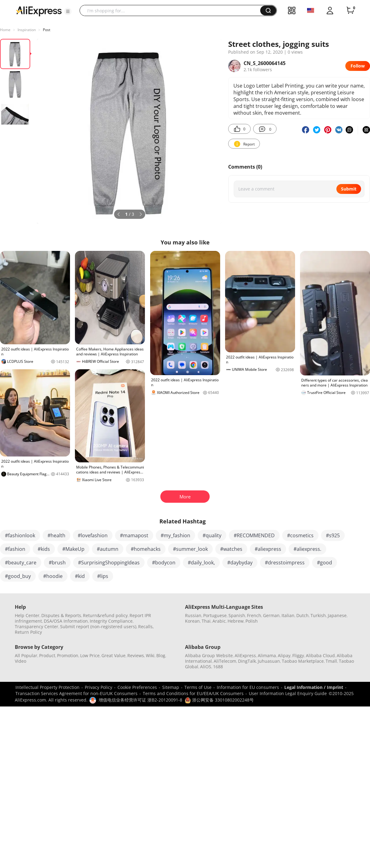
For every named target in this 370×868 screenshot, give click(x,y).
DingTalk (247, 661)
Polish (252, 621)
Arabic (219, 621)
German (271, 615)
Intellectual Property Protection (47, 687)
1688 (218, 667)
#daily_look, (201, 563)
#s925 (333, 535)
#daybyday (240, 563)
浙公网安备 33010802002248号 (219, 700)
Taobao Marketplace (303, 661)
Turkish (318, 615)
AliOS (206, 667)
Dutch (302, 615)
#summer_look (190, 549)
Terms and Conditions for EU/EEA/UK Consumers (193, 693)
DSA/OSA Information (66, 621)
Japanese (337, 615)
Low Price (90, 655)
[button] (68, 11)
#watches (231, 549)
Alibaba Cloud (320, 655)
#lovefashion (93, 535)
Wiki (150, 655)
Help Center (27, 615)
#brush (57, 563)
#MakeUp (73, 549)
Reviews (136, 655)
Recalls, (146, 626)
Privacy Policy (99, 687)
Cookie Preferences (137, 687)
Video (21, 661)
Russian (193, 615)
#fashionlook (20, 535)
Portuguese (215, 615)
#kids (44, 549)
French (254, 615)
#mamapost (134, 535)
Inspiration (27, 30)
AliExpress (245, 655)
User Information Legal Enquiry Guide (288, 693)
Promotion (68, 655)
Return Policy (28, 632)
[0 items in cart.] (350, 10)
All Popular (26, 655)
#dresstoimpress (285, 563)
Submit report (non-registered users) (98, 626)
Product (47, 655)
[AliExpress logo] (39, 11)
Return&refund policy (105, 615)
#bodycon (164, 563)
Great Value (113, 655)
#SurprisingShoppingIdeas (109, 563)
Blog (161, 655)
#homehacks (146, 549)
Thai (206, 621)
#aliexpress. (307, 549)
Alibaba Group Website (209, 655)
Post (47, 30)
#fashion (15, 549)
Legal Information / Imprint (314, 687)
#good (325, 563)
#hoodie (53, 576)
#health (56, 535)
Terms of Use (198, 687)
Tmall (331, 661)
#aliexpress (268, 549)
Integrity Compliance (111, 621)
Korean (192, 621)
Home (5, 30)
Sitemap (171, 687)
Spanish (237, 615)
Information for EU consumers (248, 687)
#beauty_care (21, 563)
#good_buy (18, 576)
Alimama (267, 655)
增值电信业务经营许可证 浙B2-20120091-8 (140, 700)
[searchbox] (172, 10)
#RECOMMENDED (254, 535)
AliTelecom (225, 661)
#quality (212, 535)
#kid (80, 576)
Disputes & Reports (61, 615)
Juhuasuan (269, 661)
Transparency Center (37, 626)
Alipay (284, 655)
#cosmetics (300, 535)
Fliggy (298, 655)
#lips (103, 576)
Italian (288, 615)
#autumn (108, 549)
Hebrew (236, 621)
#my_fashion (175, 535)
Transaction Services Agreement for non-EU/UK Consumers (76, 693)
